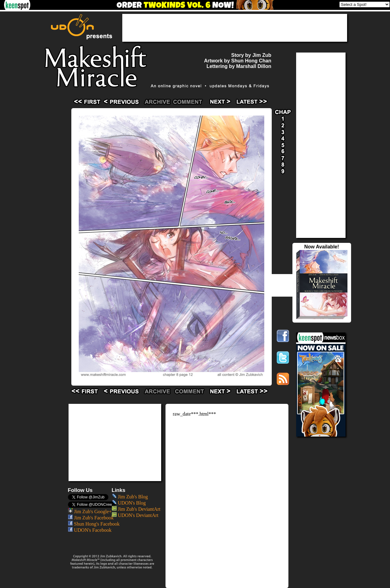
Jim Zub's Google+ (90, 512)
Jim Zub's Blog (130, 497)
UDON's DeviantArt (135, 515)
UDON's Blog (129, 503)
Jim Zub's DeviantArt (136, 509)
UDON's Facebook (90, 530)
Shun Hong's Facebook (94, 524)
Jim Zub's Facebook (91, 518)
